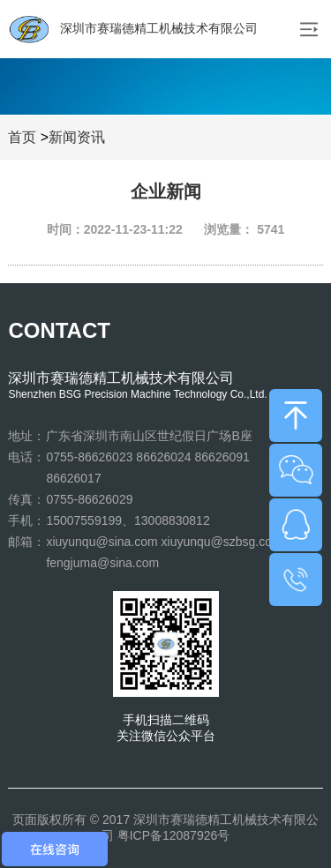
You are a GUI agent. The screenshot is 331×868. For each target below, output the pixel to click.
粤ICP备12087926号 (174, 835)
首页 (22, 137)
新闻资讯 (77, 137)
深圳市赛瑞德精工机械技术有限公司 (133, 29)
